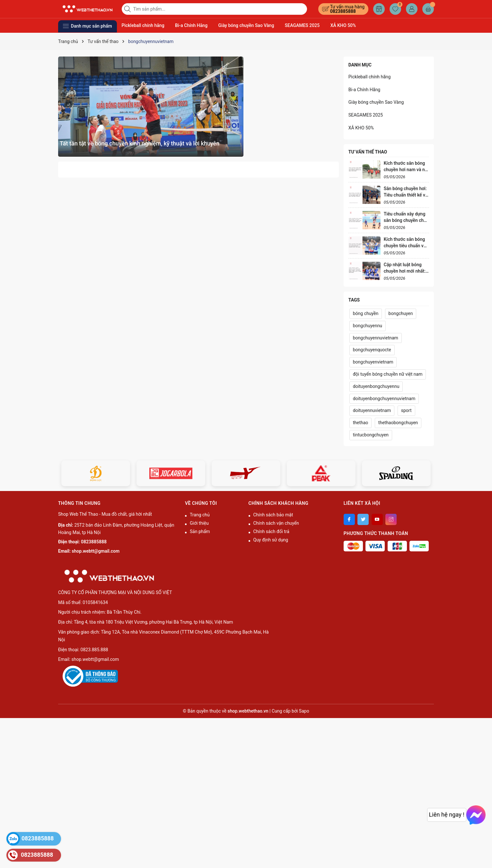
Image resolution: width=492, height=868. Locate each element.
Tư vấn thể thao (368, 152)
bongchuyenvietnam (373, 362)
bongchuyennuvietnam (376, 338)
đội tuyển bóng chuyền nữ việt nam (388, 374)
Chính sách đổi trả (271, 531)
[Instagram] (391, 519)
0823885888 (343, 11)
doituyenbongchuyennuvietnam (384, 399)
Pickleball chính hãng (143, 25)
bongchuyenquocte (372, 350)
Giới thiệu (199, 523)
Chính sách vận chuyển (276, 523)
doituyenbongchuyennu (376, 386)
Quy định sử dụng (271, 540)
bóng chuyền (366, 313)
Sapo (304, 711)
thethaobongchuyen (398, 423)
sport (406, 410)
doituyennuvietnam (372, 410)
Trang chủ (200, 515)
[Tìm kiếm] (128, 9)
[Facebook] (349, 519)
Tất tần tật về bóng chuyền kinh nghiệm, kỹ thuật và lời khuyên (140, 143)
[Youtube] (377, 519)
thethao (361, 423)
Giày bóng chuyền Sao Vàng (246, 25)
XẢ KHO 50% (343, 25)
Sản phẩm (200, 531)
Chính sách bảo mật (273, 515)
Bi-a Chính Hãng (191, 25)
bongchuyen (401, 313)
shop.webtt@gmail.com (96, 551)
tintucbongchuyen (371, 435)
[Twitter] (363, 519)
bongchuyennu (368, 326)
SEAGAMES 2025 (302, 25)
